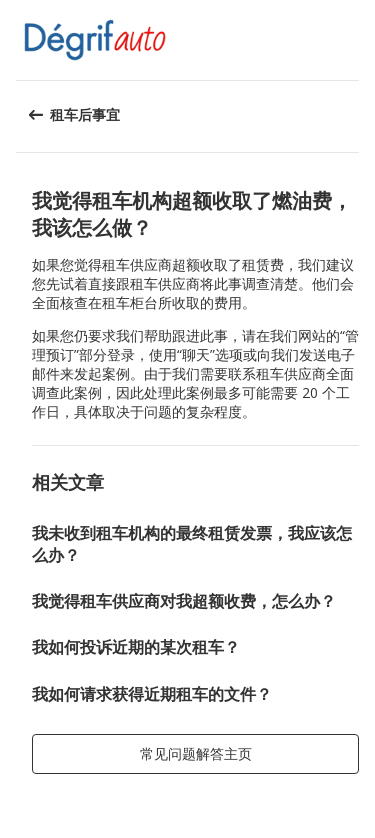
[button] (353, 40)
